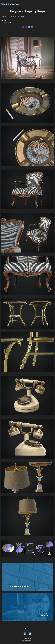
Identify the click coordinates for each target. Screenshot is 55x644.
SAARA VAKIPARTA (9, 3)
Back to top (28, 638)
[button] (27, 629)
